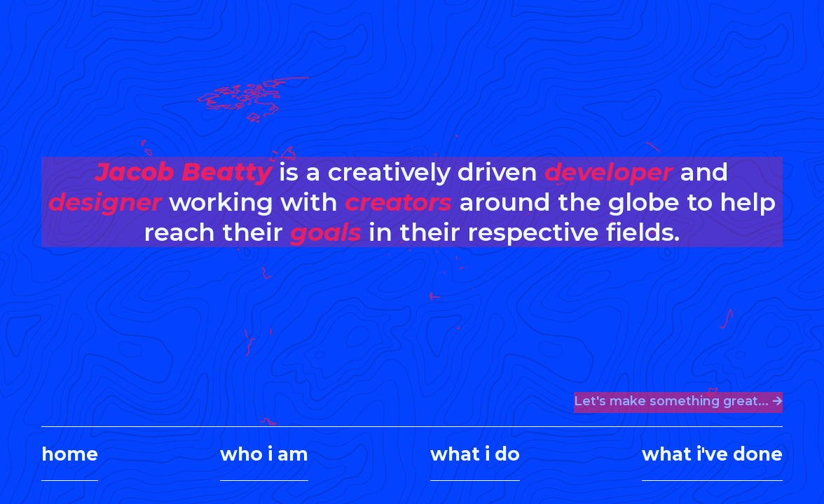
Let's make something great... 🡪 (678, 401)
